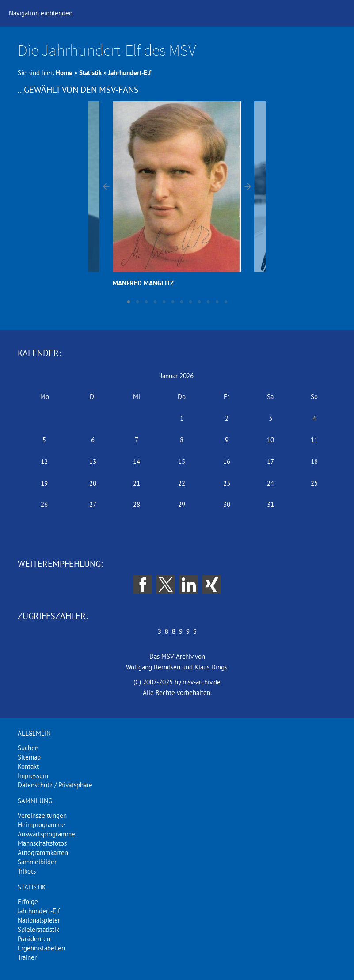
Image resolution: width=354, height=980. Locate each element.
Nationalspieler (39, 920)
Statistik (90, 73)
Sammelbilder (37, 862)
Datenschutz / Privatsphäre (55, 785)
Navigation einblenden (41, 13)
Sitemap (29, 757)
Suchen (28, 748)
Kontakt (28, 766)
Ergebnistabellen (41, 948)
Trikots (27, 871)
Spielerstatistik (38, 929)
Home (64, 73)
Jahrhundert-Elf (130, 73)
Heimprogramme (41, 825)
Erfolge (28, 902)
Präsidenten (34, 939)
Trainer (27, 957)
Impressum (33, 776)
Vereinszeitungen (42, 815)
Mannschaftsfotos (42, 843)
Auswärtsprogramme (46, 834)
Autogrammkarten (43, 853)
